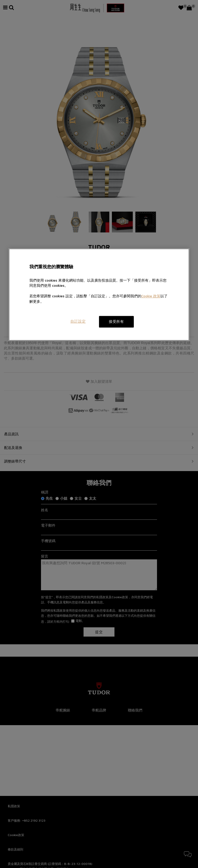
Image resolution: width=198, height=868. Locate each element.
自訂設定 (78, 321)
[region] (99, 294)
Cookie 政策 (151, 296)
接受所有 (116, 322)
